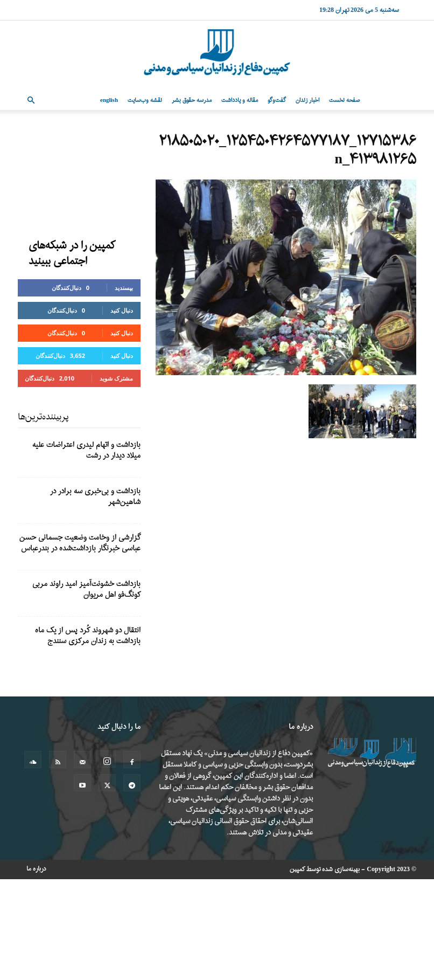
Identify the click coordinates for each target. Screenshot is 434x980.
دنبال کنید (122, 310)
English (109, 100)
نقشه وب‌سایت (145, 100)
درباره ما (36, 869)
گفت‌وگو (277, 100)
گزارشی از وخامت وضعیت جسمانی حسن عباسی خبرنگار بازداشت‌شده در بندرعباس (80, 543)
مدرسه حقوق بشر (192, 100)
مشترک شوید (116, 378)
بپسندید (124, 288)
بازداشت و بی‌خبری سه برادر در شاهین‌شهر (95, 497)
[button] (31, 101)
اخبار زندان (307, 100)
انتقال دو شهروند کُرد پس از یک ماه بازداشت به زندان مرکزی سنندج (88, 636)
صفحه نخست (344, 100)
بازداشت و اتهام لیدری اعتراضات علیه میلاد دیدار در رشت (86, 450)
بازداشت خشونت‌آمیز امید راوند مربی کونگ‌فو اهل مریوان (86, 589)
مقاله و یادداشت (240, 100)
